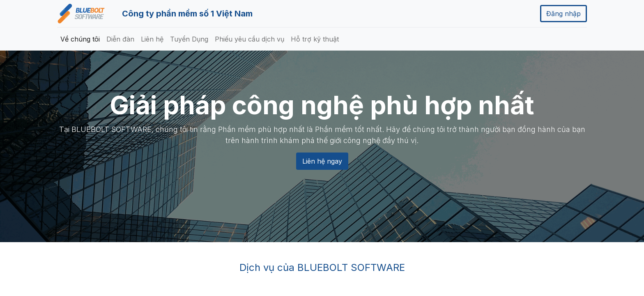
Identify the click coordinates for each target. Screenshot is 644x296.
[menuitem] (80, 39)
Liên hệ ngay (322, 161)
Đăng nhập (563, 14)
